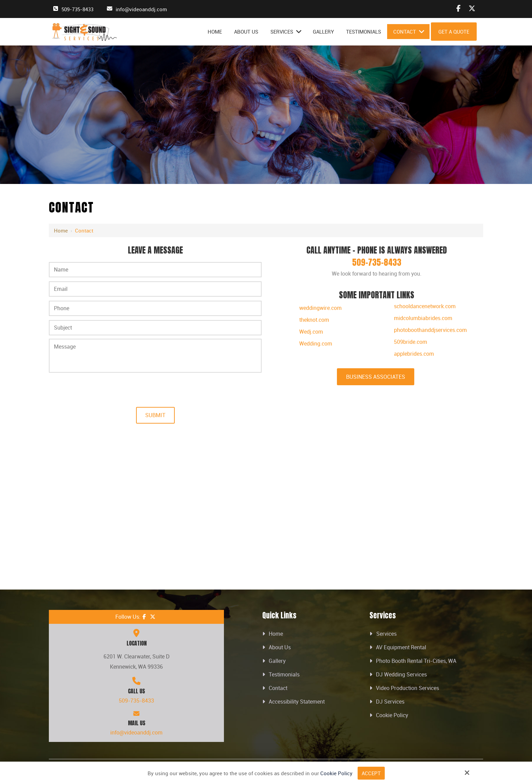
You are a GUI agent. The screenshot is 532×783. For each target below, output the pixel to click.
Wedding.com (316, 343)
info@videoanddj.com (141, 9)
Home (61, 230)
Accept (371, 773)
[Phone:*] (155, 308)
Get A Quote (454, 32)
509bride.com (411, 342)
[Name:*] (155, 270)
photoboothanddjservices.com (430, 330)
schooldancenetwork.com (425, 306)
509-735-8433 (77, 9)
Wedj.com (311, 332)
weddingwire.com (320, 308)
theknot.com (314, 320)
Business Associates (376, 377)
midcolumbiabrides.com (423, 318)
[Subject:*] (155, 328)
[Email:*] (155, 289)
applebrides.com (414, 354)
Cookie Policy (336, 773)
